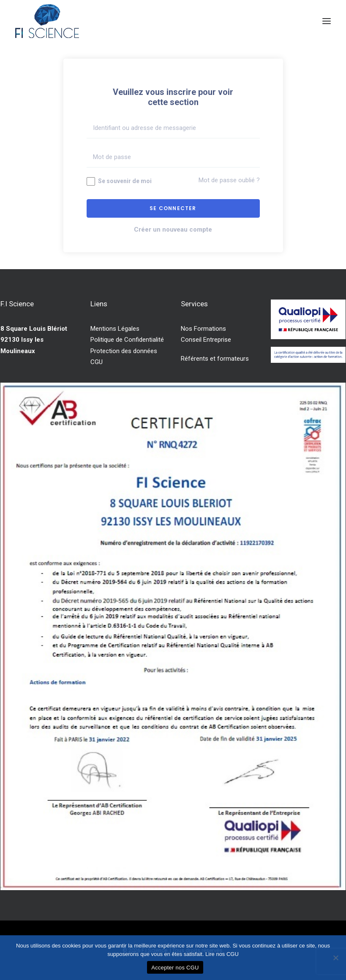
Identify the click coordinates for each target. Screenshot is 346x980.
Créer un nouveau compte (173, 229)
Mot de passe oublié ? (229, 180)
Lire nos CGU (222, 954)
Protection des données (124, 351)
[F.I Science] (47, 21)
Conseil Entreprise (206, 340)
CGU (97, 362)
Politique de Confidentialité (127, 340)
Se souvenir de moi (119, 181)
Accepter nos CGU (175, 968)
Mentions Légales (115, 329)
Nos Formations (203, 329)
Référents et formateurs (215, 359)
